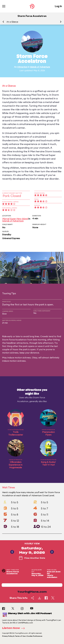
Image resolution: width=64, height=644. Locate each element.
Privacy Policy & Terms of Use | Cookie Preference (22, 636)
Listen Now (14, 628)
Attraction (22, 67)
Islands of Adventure (40, 67)
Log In (58, 6)
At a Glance (12, 22)
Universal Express (11, 238)
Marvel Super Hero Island (15, 219)
